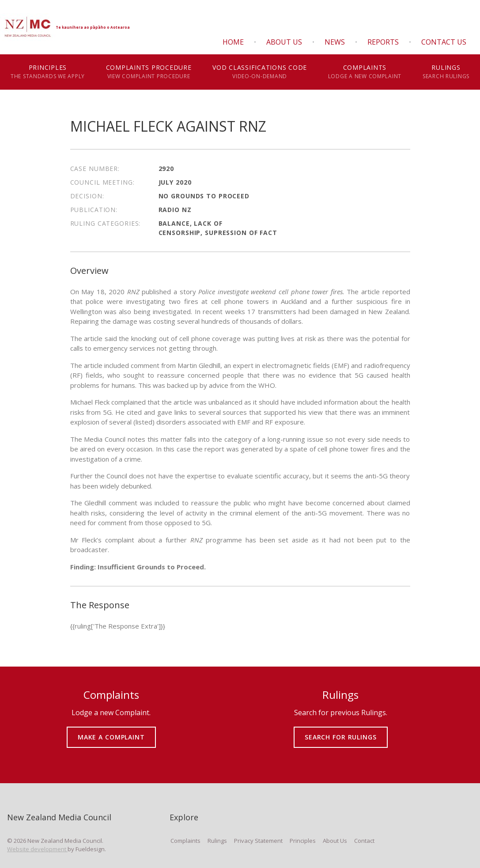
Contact (364, 841)
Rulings (446, 72)
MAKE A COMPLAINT (111, 731)
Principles (48, 72)
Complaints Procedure (149, 72)
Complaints (365, 72)
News (335, 42)
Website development (37, 849)
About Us (284, 42)
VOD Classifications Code (260, 72)
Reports (383, 42)
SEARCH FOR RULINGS (341, 731)
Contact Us (444, 42)
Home (233, 42)
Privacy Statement (258, 841)
